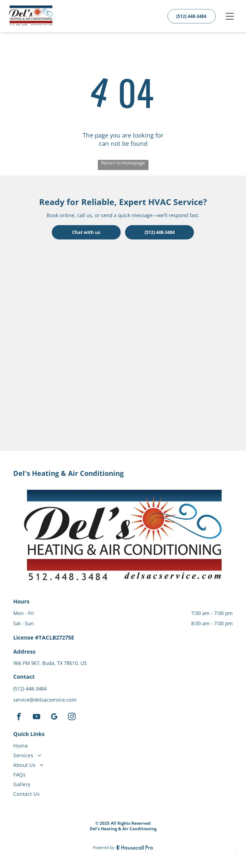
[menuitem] (123, 747)
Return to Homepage (123, 163)
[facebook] (19, 717)
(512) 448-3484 (30, 689)
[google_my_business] (54, 717)
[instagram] (72, 717)
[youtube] (36, 717)
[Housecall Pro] (135, 847)
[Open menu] (230, 16)
